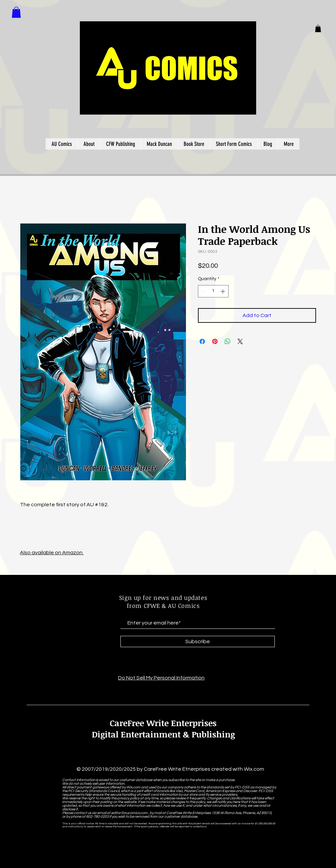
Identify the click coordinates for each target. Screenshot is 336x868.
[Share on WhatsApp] (228, 341)
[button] (318, 29)
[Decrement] (203, 291)
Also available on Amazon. (52, 553)
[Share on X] (240, 341)
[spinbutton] (213, 291)
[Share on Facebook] (202, 341)
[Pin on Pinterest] (215, 341)
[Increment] (223, 291)
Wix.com (254, 769)
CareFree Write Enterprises (163, 723)
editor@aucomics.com (129, 813)
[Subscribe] (198, 642)
